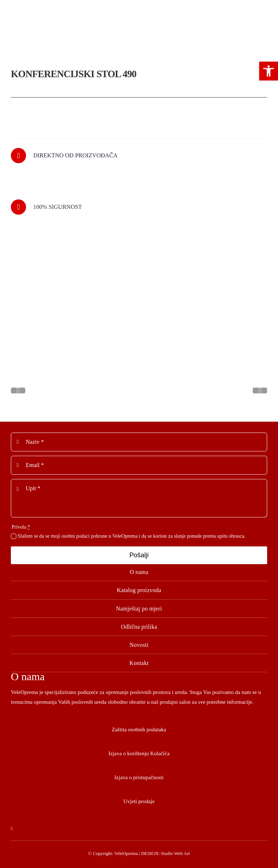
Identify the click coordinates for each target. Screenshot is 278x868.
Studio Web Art (175, 853)
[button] (269, 71)
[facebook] (12, 829)
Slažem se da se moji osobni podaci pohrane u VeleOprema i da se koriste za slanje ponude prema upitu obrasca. (132, 536)
